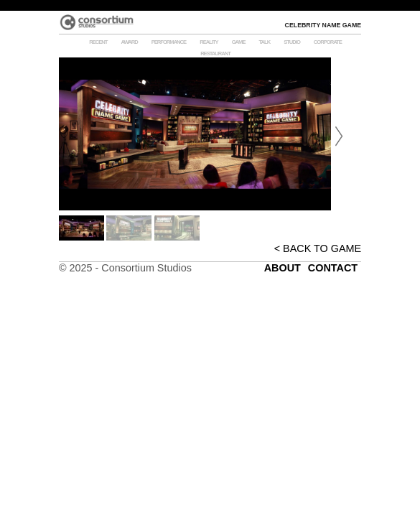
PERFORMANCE (169, 42)
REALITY (209, 42)
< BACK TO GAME (318, 248)
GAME (239, 42)
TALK (264, 42)
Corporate (328, 42)
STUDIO (292, 42)
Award (129, 42)
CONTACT (333, 268)
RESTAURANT (215, 53)
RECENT (98, 42)
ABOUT (283, 268)
